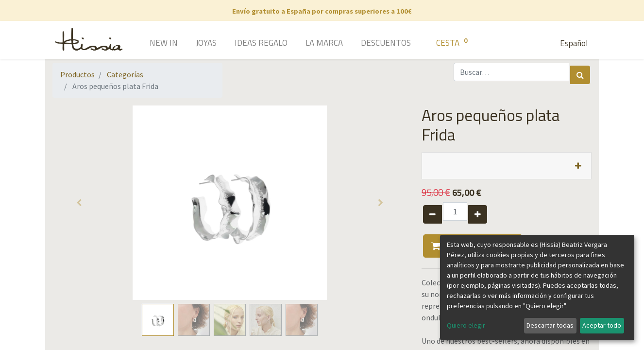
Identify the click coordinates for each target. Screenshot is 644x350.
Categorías (125, 74)
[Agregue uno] (478, 214)
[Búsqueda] (580, 75)
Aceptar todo (602, 325)
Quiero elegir (466, 325)
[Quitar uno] (432, 214)
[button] (79, 203)
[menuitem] (150, 44)
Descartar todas (550, 325)
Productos (77, 74)
